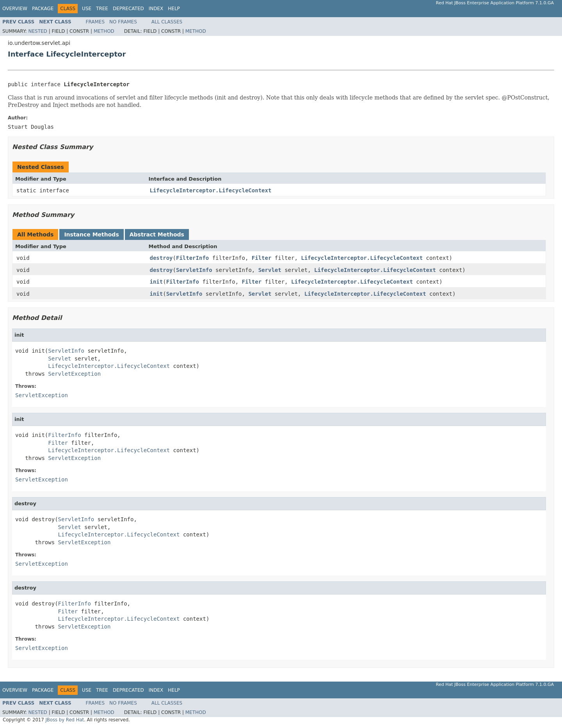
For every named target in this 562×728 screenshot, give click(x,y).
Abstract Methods (157, 234)
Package (43, 9)
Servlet (270, 270)
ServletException (74, 374)
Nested (37, 31)
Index (156, 9)
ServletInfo (194, 270)
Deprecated (128, 9)
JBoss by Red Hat (65, 720)
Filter (262, 258)
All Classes (167, 22)
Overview (15, 9)
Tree (102, 9)
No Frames (123, 22)
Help (174, 9)
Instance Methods (91, 234)
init (157, 282)
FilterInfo (192, 258)
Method (104, 31)
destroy (161, 258)
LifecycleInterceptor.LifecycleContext (211, 190)
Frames (95, 22)
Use (87, 9)
